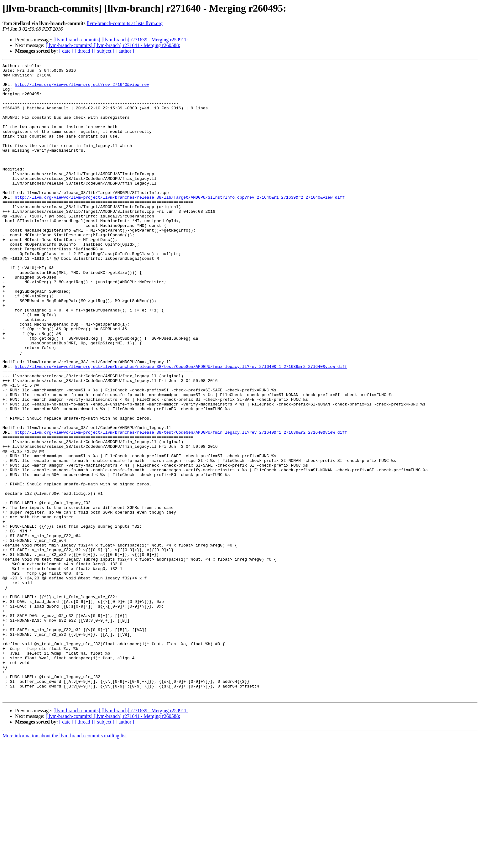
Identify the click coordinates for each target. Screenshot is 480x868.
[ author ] (125, 51)
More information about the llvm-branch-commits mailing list (65, 863)
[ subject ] (104, 51)
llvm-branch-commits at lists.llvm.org (125, 23)
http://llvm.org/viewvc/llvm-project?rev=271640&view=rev (82, 89)
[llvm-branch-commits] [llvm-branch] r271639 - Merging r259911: (121, 40)
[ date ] (66, 51)
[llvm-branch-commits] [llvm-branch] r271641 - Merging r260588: (113, 45)
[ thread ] (84, 51)
